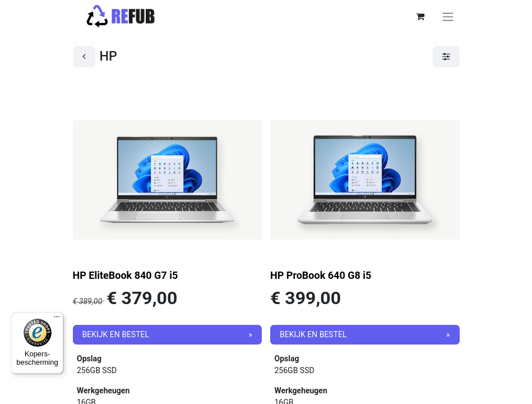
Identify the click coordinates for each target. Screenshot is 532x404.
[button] (168, 335)
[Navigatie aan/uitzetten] (448, 17)
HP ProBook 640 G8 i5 (321, 275)
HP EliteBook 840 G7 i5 (126, 275)
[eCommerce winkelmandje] (420, 16)
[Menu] (57, 319)
